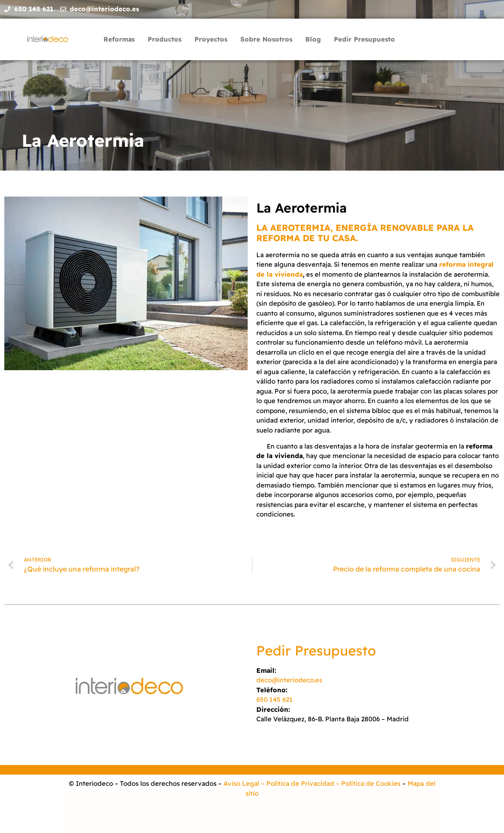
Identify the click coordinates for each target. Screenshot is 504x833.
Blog (313, 39)
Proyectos (211, 39)
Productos (165, 39)
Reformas (119, 39)
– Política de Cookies (367, 783)
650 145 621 (275, 699)
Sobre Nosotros (266, 39)
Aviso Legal (241, 783)
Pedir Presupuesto (364, 39)
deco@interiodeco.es (289, 680)
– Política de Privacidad (297, 783)
